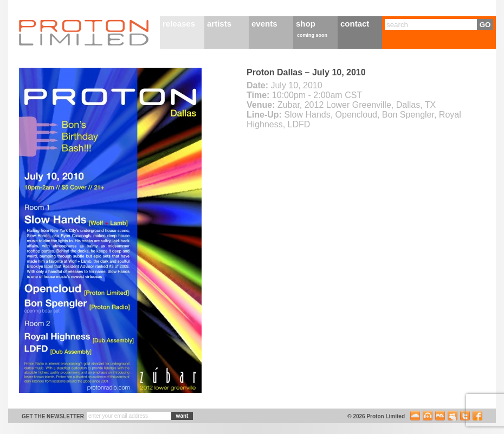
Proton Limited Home (84, 33)
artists (219, 24)
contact (355, 24)
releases (179, 24)
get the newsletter (53, 416)
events (264, 24)
